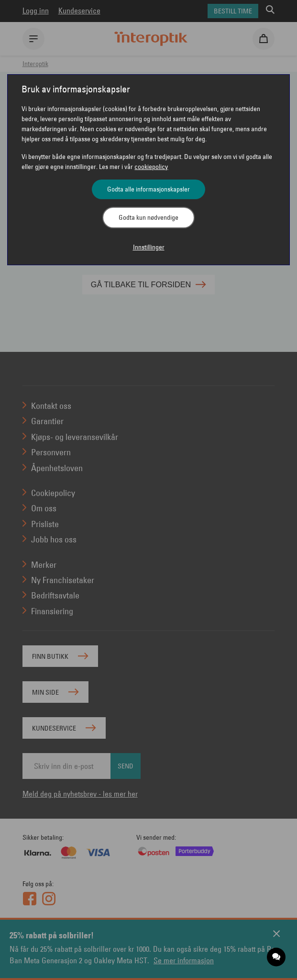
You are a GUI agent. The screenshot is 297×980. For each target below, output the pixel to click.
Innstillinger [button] (149, 247)
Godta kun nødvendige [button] (148, 217)
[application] (277, 957)
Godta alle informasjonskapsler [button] (148, 189)
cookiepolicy (151, 167)
